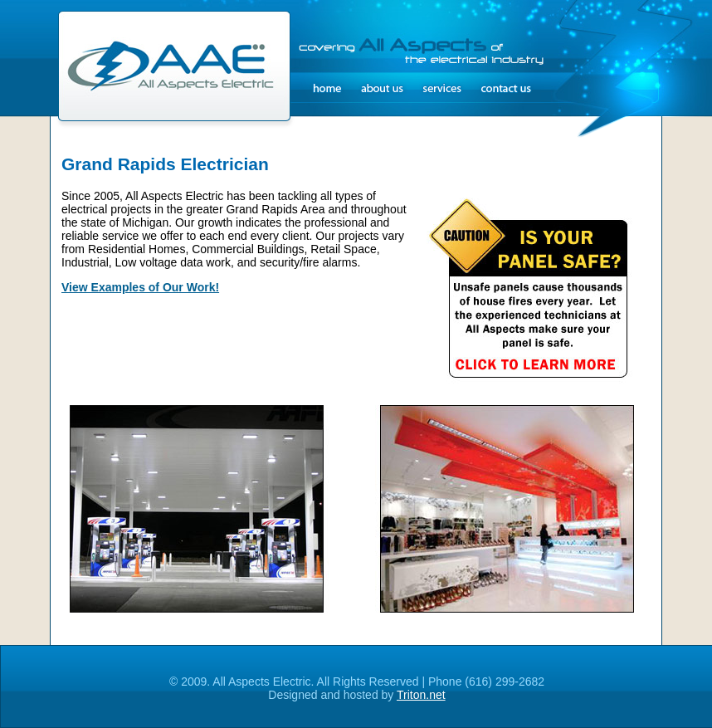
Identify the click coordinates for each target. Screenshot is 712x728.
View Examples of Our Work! (140, 287)
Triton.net (421, 695)
